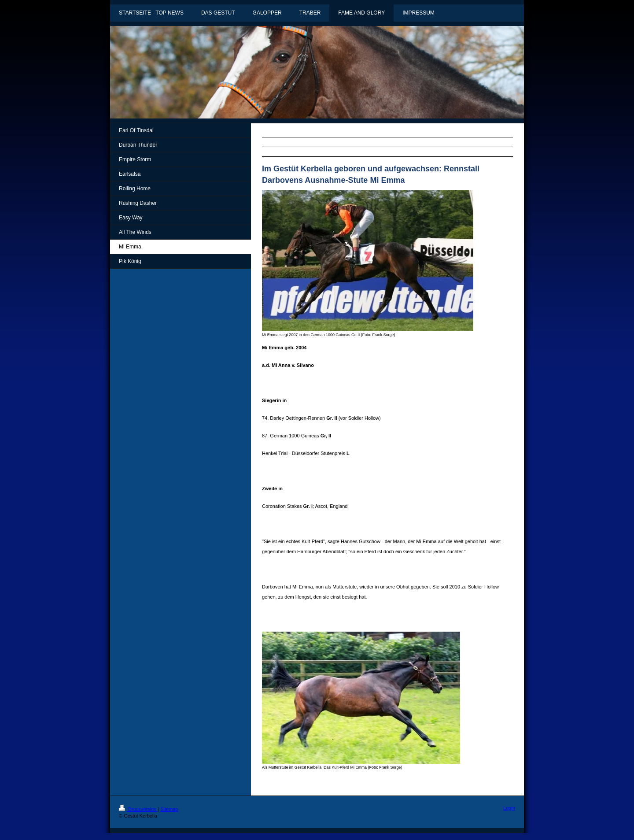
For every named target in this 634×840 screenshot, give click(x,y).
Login (509, 808)
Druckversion (138, 809)
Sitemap (169, 809)
